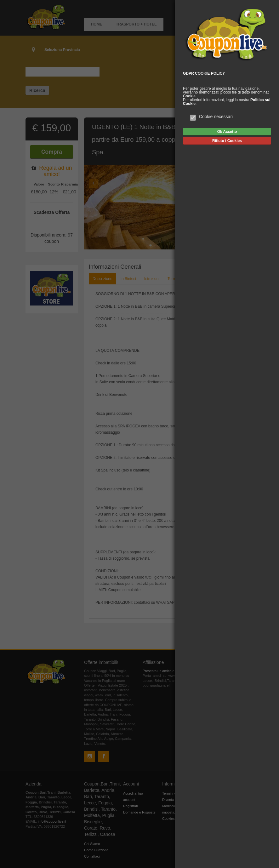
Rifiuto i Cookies (227, 141)
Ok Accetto (227, 132)
